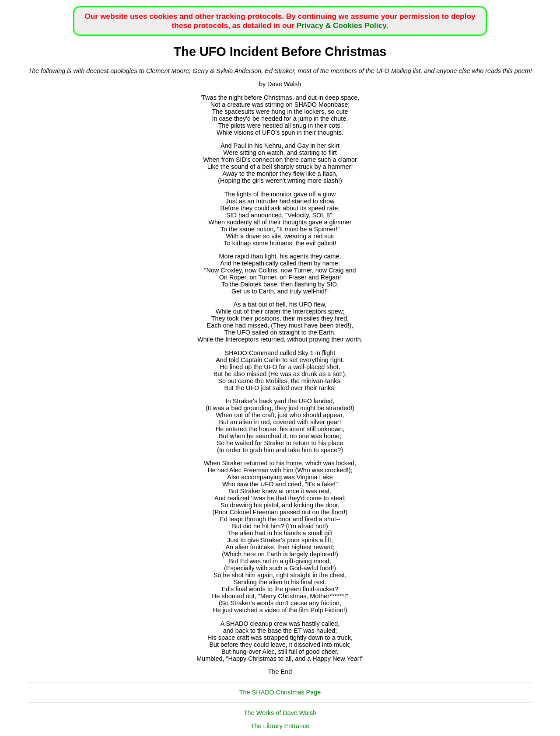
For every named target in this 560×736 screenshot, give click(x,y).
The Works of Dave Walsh (280, 713)
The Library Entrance (280, 726)
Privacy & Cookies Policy (341, 25)
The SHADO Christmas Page (280, 692)
